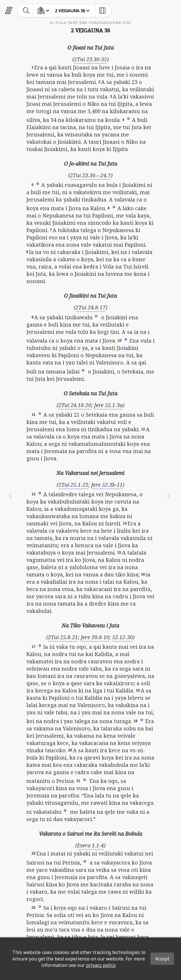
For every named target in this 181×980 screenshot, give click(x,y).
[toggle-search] (26, 10)
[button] (128, 118)
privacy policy (101, 965)
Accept (162, 959)
